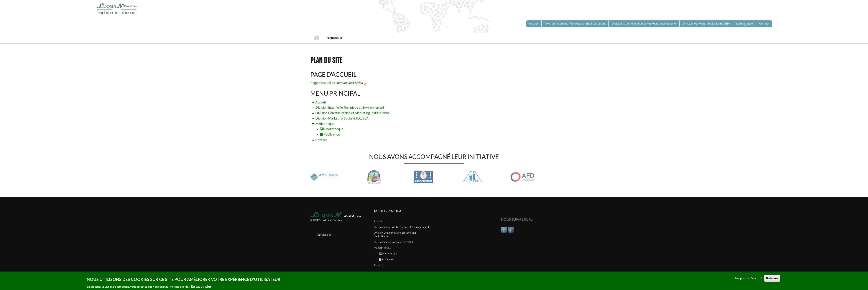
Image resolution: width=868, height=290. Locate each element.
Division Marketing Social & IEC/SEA (342, 118)
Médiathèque (325, 124)
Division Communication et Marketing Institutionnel (353, 113)
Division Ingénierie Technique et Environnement (350, 107)
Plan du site (324, 235)
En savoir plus (201, 287)
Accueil (316, 38)
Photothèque (332, 129)
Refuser (772, 279)
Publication (330, 134)
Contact (321, 140)
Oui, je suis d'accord (748, 279)
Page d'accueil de (337, 83)
